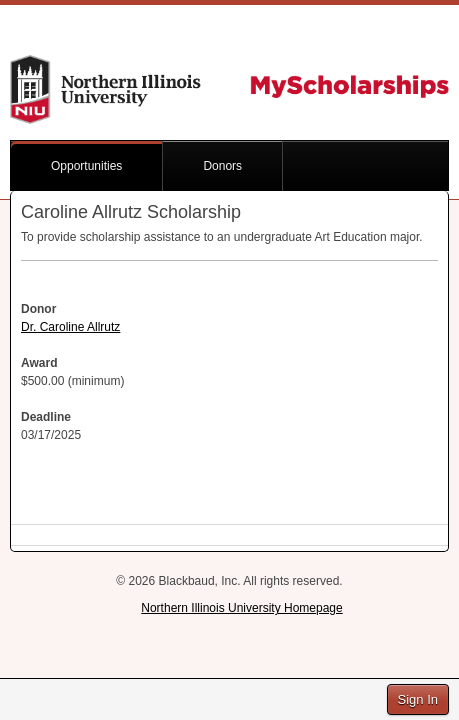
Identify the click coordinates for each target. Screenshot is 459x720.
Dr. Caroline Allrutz (70, 327)
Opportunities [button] (86, 166)
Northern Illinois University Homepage (241, 608)
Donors (222, 166)
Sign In (418, 699)
